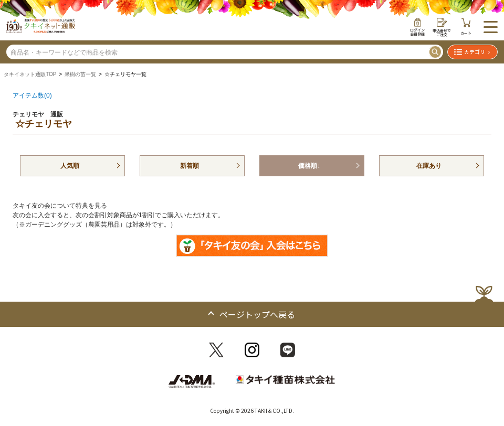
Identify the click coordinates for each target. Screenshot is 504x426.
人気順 (70, 166)
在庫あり (429, 166)
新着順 (190, 166)
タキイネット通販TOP (30, 74)
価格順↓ (309, 166)
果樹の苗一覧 (80, 74)
